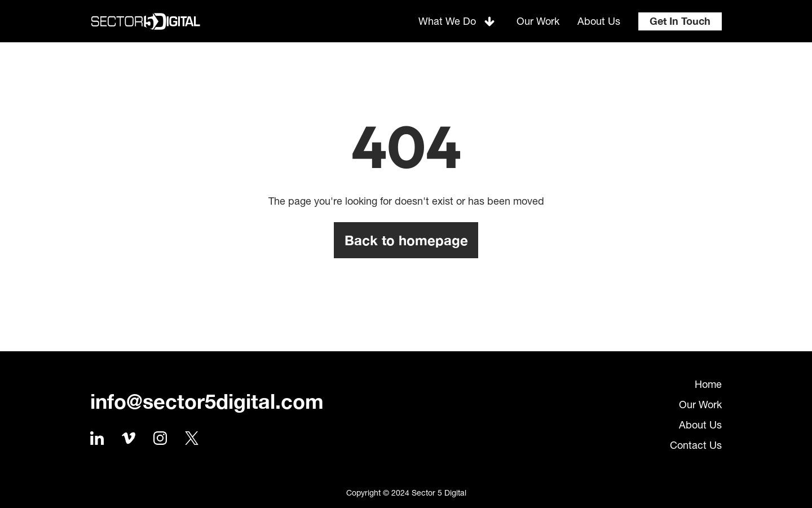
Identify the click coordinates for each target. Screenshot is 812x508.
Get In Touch (680, 21)
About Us (700, 425)
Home (708, 384)
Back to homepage (406, 240)
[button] (458, 21)
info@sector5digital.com (207, 401)
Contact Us (696, 445)
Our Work (700, 405)
